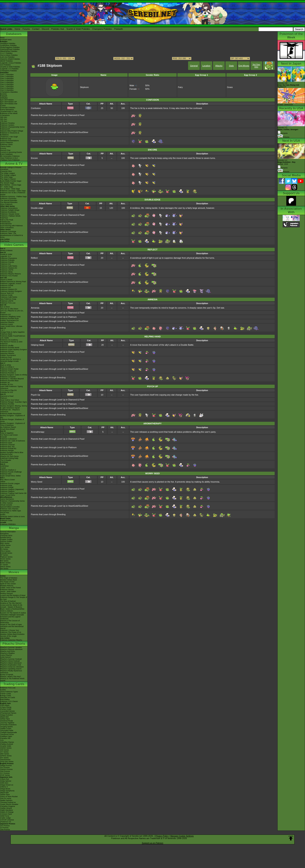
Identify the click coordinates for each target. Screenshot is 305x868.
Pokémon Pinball (7, 487)
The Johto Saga (6, 177)
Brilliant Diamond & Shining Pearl (13, 282)
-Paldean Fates (6, 736)
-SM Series (5, 750)
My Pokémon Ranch (8, 427)
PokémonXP (5, 129)
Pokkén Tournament (8, 355)
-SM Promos (5, 771)
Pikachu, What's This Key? (11, 677)
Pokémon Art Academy (9, 340)
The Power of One (7, 582)
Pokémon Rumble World (10, 348)
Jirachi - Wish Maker (8, 591)
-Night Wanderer (7, 810)
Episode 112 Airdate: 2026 (287, 162)
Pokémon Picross (7, 351)
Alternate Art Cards (8, 698)
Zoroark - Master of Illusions (11, 607)
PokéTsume (5, 241)
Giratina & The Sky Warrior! (11, 603)
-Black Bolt (4, 717)
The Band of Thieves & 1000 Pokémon (11, 343)
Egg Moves (244, 66)
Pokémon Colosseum (9, 439)
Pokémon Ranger (7, 451)
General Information (8, 532)
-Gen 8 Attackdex (7, 88)
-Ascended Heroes (7, 711)
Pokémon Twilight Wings (10, 210)
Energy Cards (6, 696)
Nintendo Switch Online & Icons (12, 517)
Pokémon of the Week (9, 113)
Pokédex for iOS (7, 392)
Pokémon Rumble (7, 404)
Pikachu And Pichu (7, 651)
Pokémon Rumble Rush (9, 318)
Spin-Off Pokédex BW (9, 104)
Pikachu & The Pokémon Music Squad (12, 679)
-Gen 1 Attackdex (7, 75)
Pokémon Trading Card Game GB (13, 493)
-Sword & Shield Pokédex (10, 59)
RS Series (4, 549)
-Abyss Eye (5, 779)
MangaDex (4, 534)
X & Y (2, 330)
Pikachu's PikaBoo (7, 653)
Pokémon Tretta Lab (8, 371)
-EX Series (4, 758)
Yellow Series (5, 545)
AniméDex (4, 169)
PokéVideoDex (6, 224)
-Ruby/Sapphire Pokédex (10, 47)
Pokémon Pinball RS (8, 449)
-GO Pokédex (6, 65)
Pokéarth (118, 29)
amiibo (3, 515)
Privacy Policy (162, 836)
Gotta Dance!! (6, 657)
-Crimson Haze (6, 814)
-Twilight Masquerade (9, 732)
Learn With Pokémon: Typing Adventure (11, 387)
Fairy (180, 87)
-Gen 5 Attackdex (7, 82)
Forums (26, 29)
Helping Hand (37, 345)
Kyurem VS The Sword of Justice (13, 613)
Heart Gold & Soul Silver (10, 400)
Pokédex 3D (5, 383)
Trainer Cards (6, 694)
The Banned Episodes (9, 202)
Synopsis (283, 168)
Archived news (6, 40)
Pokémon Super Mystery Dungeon (14, 350)
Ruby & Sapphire (7, 433)
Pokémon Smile (6, 295)
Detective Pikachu (7, 322)
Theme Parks (5, 146)
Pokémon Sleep (6, 272)
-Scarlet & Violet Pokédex (10, 67)
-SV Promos (5, 767)
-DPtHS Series (6, 756)
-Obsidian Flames (7, 742)
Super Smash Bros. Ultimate (11, 326)
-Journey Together (7, 723)
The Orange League (8, 175)
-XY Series (4, 752)
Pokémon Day (6, 139)
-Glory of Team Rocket (9, 797)
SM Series (4, 569)
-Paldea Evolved (7, 744)
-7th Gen (4, 121)
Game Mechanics (7, 110)
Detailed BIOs (6, 537)
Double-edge (37, 208)
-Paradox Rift (5, 738)
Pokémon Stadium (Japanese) (12, 489)
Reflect (34, 258)
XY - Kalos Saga (7, 187)
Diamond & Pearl (7, 396)
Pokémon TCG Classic (9, 701)
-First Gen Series (7, 762)
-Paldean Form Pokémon (10, 160)
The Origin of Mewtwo (9, 578)
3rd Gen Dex (256, 66)
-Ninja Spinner (6, 781)
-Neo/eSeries (5, 760)
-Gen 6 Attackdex (7, 84)
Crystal (3, 468)
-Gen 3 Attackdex (7, 78)
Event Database (6, 154)
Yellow (3, 482)
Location (206, 66)
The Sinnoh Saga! (7, 183)
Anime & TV (14, 164)
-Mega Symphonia (7, 791)
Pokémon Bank (6, 334)
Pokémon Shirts (6, 144)
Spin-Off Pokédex (7, 100)
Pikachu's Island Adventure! (11, 663)
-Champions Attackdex (9, 92)
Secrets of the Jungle (8, 636)
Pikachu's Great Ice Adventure (12, 667)
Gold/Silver (4, 466)
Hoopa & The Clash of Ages (11, 624)
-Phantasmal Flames (8, 713)
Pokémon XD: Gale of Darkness (13, 441)
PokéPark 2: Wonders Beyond (12, 379)
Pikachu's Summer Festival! (11, 659)
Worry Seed (37, 482)
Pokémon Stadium (7, 491)
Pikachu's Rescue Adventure (11, 649)
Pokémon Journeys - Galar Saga (13, 191)
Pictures (284, 137)
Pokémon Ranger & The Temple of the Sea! (14, 598)
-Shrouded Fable (7, 731)
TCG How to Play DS (8, 390)
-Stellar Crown (6, 729)
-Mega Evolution (7, 715)
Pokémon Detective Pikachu (11, 640)
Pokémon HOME (7, 285)
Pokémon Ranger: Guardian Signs (14, 402)
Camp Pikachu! (6, 655)
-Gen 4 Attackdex (7, 80)
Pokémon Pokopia (7, 260)
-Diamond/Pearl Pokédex (10, 49)
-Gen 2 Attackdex (7, 77)
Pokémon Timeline (7, 123)
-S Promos (4, 828)
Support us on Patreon (152, 843)
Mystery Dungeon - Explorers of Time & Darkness (13, 424)
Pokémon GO (6, 264)
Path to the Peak (7, 220)
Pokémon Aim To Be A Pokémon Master (13, 194)
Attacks (219, 66)
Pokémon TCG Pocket (9, 276)
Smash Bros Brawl (7, 429)
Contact (36, 29)
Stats (231, 66)
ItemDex (4, 94)
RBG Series (5, 543)
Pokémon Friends (7, 262)
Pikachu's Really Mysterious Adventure (11, 672)
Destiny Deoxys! (7, 593)
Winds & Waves (6, 250)
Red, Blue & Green (8, 480)
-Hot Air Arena (6, 798)
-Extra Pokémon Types (9, 692)
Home (17, 29)
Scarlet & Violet (6, 254)
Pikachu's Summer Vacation (11, 647)
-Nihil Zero (4, 783)
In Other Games (6, 503)
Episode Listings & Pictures (11, 167)
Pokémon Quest (7, 324)
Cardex (3, 106)
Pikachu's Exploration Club (11, 665)
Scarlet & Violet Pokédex (78, 29)
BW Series (4, 561)
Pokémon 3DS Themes (9, 509)
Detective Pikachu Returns (11, 274)
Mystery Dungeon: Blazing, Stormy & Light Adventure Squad (14, 407)
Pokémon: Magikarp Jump (10, 317)
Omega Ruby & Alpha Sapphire (12, 332)
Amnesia (35, 308)
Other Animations (7, 228)
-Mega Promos (6, 765)
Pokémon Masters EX (9, 268)
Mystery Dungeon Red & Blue (12, 452)
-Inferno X (4, 787)
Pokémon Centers (7, 125)
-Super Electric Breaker (9, 804)
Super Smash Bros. (8, 495)
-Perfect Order (6, 709)
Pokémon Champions (9, 258)
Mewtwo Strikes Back (9, 580)
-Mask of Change (7, 812)
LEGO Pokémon (7, 143)
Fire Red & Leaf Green (9, 435)
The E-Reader (6, 460)
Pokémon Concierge (8, 231)
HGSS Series (5, 559)
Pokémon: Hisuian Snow (10, 214)
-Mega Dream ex (7, 785)
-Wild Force (5, 816)
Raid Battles (5, 699)
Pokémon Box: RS (7, 447)
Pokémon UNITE (7, 270)
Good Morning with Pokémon (11, 226)
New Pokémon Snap (8, 299)
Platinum (4, 398)
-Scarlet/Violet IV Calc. (9, 111)
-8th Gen (4, 119)
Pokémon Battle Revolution (11, 414)
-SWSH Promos (6, 769)
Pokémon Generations (9, 208)
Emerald (4, 437)
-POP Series (5, 775)
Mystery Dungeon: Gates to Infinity (14, 375)
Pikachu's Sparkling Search (11, 669)
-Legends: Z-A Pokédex (9, 69)
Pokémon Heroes (7, 590)
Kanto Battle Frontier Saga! (11, 181)
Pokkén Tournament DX (9, 320)
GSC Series (5, 547)
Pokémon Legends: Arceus (11, 284)
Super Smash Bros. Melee (10, 476)
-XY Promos (5, 773)
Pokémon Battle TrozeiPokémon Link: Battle (13, 337)
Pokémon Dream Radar (9, 369)
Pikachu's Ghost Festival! (10, 661)
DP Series (4, 555)
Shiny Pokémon (6, 204)
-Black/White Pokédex (9, 51)
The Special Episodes (9, 200)
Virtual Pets (5, 513)
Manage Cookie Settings (182, 836)
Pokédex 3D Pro (7, 384)
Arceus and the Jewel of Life (11, 605)
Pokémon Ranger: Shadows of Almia (12, 420)
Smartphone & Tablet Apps (11, 511)
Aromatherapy (38, 432)
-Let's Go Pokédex (7, 57)
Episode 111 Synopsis (288, 130)
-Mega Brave (5, 789)
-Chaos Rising (6, 707)
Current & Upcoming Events (11, 152)
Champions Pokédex (102, 29)
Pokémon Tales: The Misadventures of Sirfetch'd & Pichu (12, 235)
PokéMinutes (5, 222)
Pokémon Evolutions (8, 212)
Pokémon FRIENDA (8, 524)
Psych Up (35, 395)
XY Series (4, 565)
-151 (2, 740)
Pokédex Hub (58, 29)
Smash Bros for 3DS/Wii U (11, 359)
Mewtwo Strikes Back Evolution (12, 634)
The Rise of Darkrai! (8, 601)
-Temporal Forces (7, 734)
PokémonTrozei (6, 454)
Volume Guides (6, 541)
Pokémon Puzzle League (10, 484)
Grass (230, 87)
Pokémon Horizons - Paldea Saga (13, 197)
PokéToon (4, 218)
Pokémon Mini (6, 474)
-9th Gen (4, 117)
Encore (34, 158)
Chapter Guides (6, 539)
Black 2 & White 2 (7, 367)
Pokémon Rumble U (8, 373)
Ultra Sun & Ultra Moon (9, 309)
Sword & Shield (6, 280)
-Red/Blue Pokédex (8, 43)
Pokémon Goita (6, 520)
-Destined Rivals (7, 721)
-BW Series (5, 754)
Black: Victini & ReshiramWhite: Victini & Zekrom (12, 610)
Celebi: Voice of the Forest (11, 588)
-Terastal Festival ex (8, 802)
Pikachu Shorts (14, 644)
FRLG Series (5, 551)
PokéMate (4, 462)
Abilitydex (4, 98)
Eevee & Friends (7, 675)
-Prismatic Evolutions (8, 725)
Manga (14, 528)
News (2, 38)
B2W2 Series (5, 563)
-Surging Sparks (7, 727)
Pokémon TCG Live (8, 303)
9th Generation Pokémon (10, 156)
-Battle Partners (6, 800)
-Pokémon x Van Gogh (9, 137)
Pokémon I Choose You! (10, 630)
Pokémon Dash (6, 443)
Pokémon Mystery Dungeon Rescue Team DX (11, 292)
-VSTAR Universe (7, 820)
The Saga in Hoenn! (8, 179)
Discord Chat (5, 150)
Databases (14, 34)
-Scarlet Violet (6, 746)
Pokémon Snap (6, 485)
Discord (45, 29)
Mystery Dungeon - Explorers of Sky (13, 417)
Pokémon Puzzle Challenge (11, 472)
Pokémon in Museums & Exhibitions (10, 134)
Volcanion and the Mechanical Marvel (12, 627)
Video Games (14, 245)
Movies (14, 572)
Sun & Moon (5, 307)
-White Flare (5, 719)
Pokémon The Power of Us (11, 632)
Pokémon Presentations (10, 141)
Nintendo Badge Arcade (9, 361)
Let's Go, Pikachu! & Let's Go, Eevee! (12, 312)
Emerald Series (6, 553)
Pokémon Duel (6, 357)
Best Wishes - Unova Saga (11, 185)
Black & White (6, 365)
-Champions (5, 115)
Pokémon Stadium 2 (8, 470)
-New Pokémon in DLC (9, 158)
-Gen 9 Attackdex (7, 90)
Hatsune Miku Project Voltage (12, 131)
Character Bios (6, 171)
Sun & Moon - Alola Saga (10, 189)
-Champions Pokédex (9, 71)
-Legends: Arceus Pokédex (11, 63)
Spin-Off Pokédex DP (8, 102)
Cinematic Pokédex (8, 108)
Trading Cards (14, 684)
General (194, 66)
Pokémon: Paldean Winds (10, 216)
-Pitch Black (5, 705)
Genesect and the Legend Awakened (10, 618)
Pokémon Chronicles (8, 198)
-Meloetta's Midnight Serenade (12, 615)
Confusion (36, 108)
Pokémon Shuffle (7, 346)
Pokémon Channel (7, 445)
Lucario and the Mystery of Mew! (13, 595)
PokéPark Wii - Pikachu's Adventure (10, 411)
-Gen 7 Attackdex (7, 86)
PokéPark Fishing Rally (9, 458)
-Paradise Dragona (8, 806)
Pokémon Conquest (8, 377)
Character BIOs (6, 536)
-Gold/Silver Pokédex (8, 45)
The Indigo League (7, 173)
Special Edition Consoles (10, 507)
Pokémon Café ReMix (9, 266)
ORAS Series (5, 567)
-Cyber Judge (5, 818)
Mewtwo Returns (7, 586)
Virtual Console (6, 505)
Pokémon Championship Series (12, 127)
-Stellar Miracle (6, 808)
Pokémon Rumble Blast (9, 381)
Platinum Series (6, 557)
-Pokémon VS (6, 822)
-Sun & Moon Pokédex (9, 55)
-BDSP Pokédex (7, 61)
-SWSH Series (6, 748)
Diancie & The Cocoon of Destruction (10, 622)
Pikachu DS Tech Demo (9, 456)
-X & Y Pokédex (6, 53)
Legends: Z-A (5, 256)
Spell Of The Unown (8, 584)
